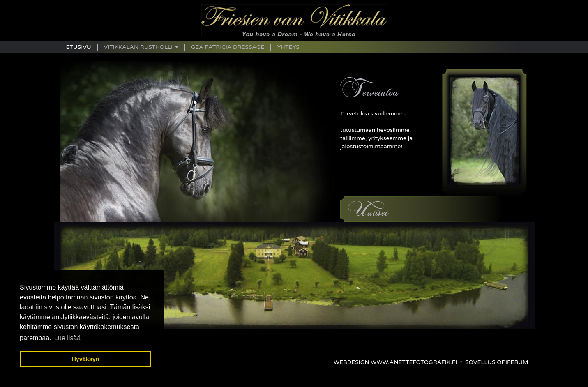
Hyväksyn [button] (85, 359)
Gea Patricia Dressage (228, 47)
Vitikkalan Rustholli (141, 47)
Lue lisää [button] (67, 338)
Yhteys (288, 47)
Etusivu (79, 47)
